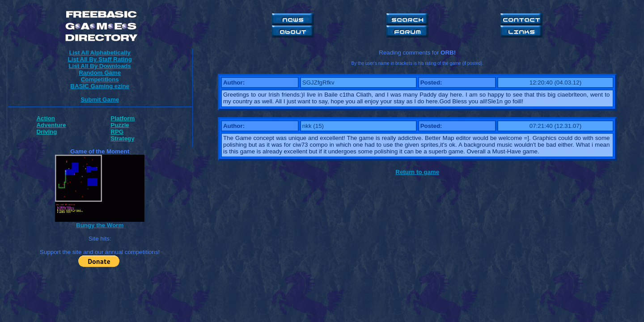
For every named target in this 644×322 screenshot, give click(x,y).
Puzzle (120, 125)
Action (45, 118)
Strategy (122, 138)
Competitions (100, 79)
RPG (117, 132)
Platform (123, 118)
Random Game (100, 73)
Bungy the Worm (100, 225)
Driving (47, 132)
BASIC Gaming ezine (100, 86)
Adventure (51, 125)
